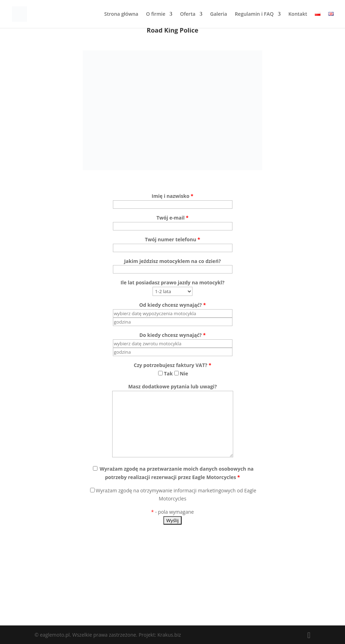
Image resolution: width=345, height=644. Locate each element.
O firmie (155, 14)
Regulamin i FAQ (254, 14)
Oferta (188, 14)
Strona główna (121, 14)
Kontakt (298, 14)
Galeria (218, 14)
